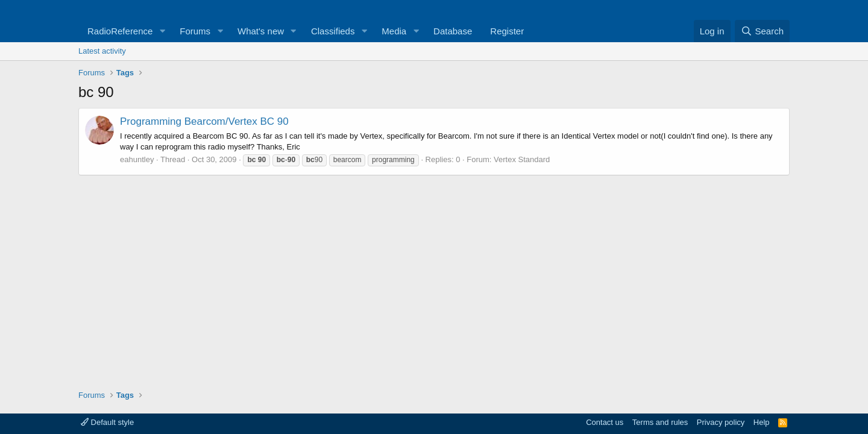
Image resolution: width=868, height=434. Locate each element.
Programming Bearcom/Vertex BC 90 (204, 121)
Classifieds (333, 31)
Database (453, 31)
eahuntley (137, 159)
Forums (195, 31)
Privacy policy (721, 422)
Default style (107, 422)
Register (507, 31)
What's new (261, 31)
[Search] (762, 31)
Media (394, 31)
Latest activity (102, 51)
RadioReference (120, 31)
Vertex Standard (522, 159)
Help (762, 422)
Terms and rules (660, 422)
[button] (162, 31)
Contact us (605, 422)
